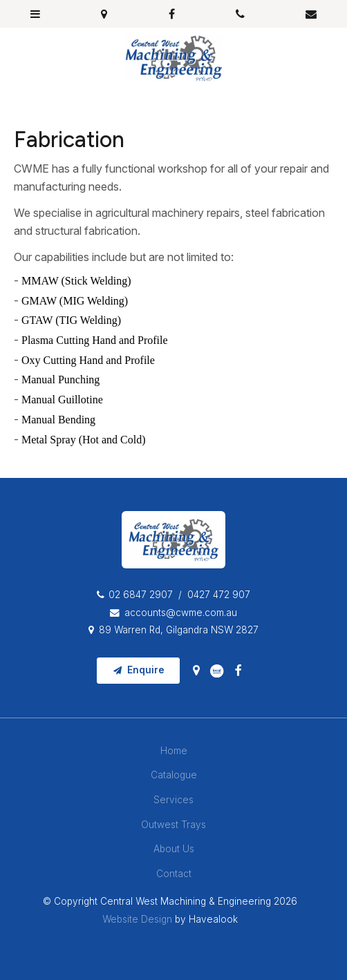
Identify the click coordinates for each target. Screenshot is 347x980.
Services (173, 800)
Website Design (137, 919)
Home (174, 751)
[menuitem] (173, 751)
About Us (174, 849)
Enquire (146, 670)
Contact (174, 874)
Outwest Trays (173, 825)
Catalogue (174, 775)
